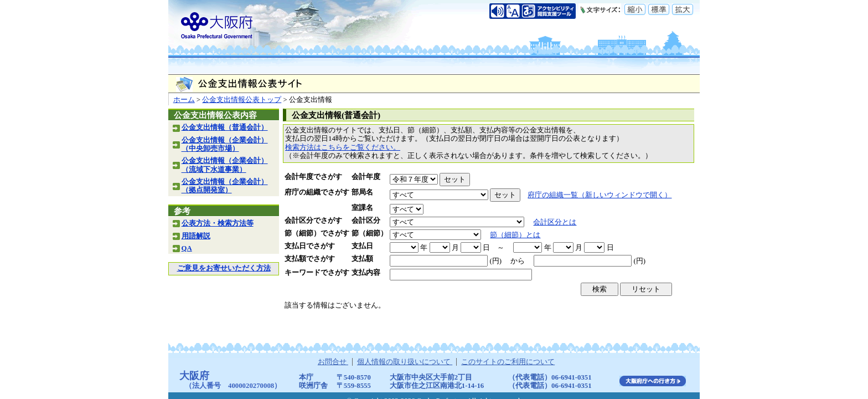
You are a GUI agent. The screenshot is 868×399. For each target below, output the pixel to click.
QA (187, 248)
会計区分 (366, 221)
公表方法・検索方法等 (218, 223)
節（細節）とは (515, 235)
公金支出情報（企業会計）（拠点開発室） (225, 186)
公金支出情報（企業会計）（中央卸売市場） (225, 144)
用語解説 (196, 236)
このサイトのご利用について (508, 362)
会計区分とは (555, 222)
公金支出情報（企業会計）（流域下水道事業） (225, 165)
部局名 (362, 192)
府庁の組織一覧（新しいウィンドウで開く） (600, 195)
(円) (495, 261)
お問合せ (333, 362)
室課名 (362, 208)
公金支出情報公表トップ (242, 100)
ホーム (184, 100)
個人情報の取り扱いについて (405, 362)
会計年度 (366, 177)
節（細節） (370, 233)
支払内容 (366, 273)
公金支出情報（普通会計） (225, 127)
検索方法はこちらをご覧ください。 (343, 147)
